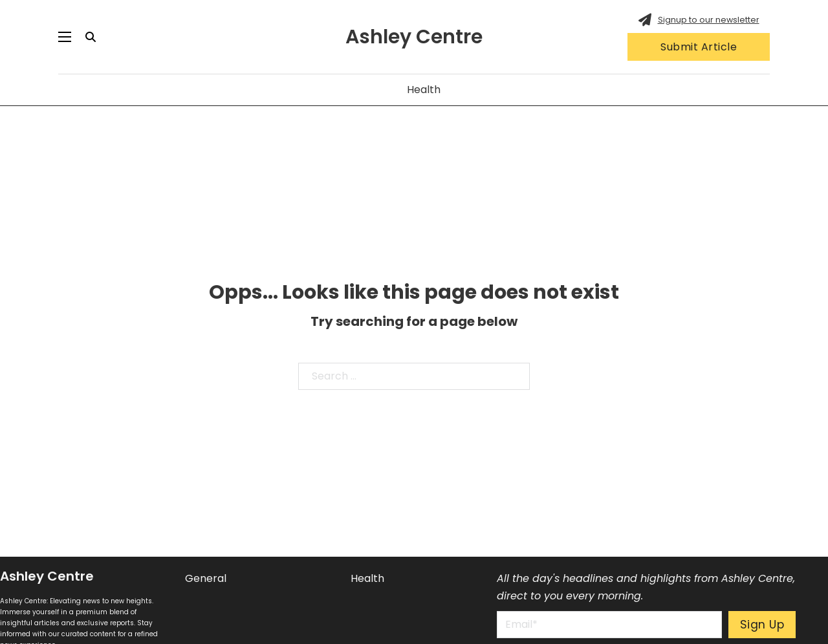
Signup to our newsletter (709, 20)
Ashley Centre (414, 37)
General (206, 578)
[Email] (609, 625)
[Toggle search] (91, 37)
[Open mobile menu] (65, 37)
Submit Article (699, 47)
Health (424, 90)
